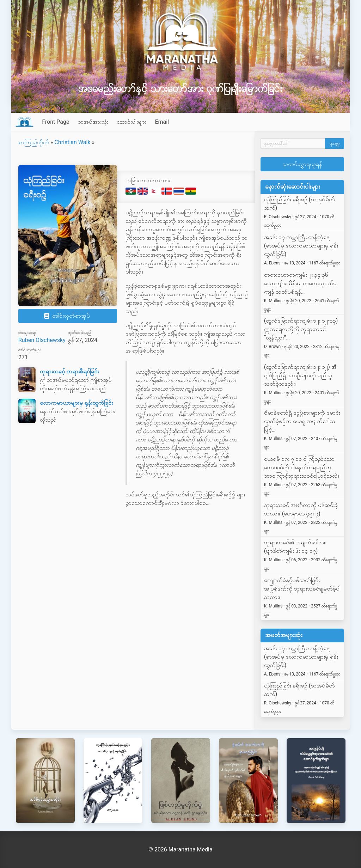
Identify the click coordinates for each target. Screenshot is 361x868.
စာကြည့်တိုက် (34, 142)
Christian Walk (72, 142)
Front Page (56, 122)
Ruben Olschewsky (42, 340)
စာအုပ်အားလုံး (93, 122)
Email (162, 122)
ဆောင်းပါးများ (131, 122)
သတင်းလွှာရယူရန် (302, 164)
